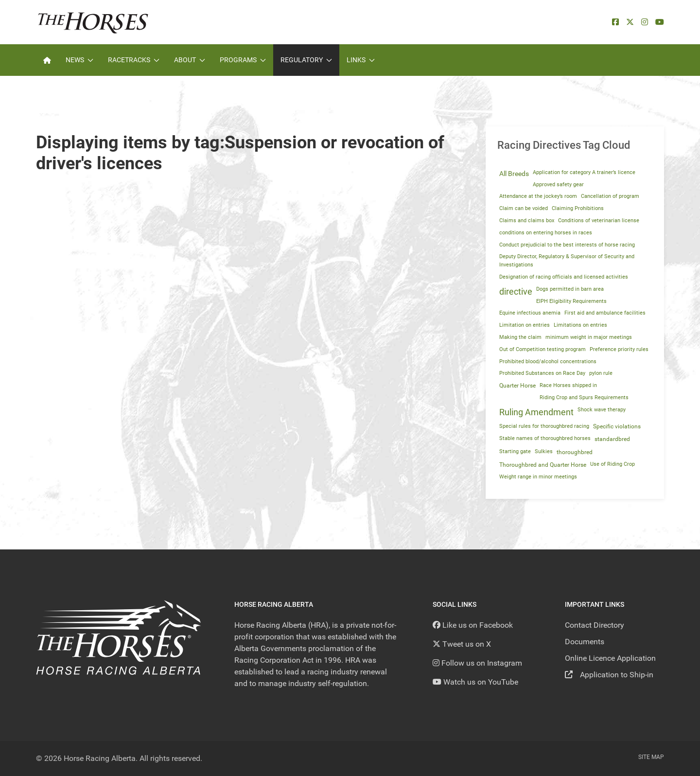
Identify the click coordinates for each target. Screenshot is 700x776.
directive (516, 292)
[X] (630, 22)
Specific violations (617, 426)
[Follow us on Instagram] (477, 663)
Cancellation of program (610, 196)
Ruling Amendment (536, 412)
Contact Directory (595, 625)
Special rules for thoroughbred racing (544, 426)
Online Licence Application (610, 658)
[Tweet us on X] (462, 644)
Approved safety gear (558, 185)
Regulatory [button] (306, 60)
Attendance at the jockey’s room (538, 196)
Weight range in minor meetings (538, 477)
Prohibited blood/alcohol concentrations (548, 362)
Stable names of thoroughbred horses (545, 438)
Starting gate (515, 451)
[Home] (47, 60)
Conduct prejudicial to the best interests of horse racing (567, 245)
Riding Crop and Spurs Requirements (584, 397)
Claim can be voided (524, 208)
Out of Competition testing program (542, 349)
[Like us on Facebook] (473, 625)
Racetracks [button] (134, 60)
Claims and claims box (527, 220)
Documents (585, 642)
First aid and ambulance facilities (605, 313)
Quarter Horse (517, 386)
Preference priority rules (619, 349)
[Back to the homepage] (93, 22)
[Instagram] (645, 22)
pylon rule (601, 373)
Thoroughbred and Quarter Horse (543, 465)
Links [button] (361, 60)
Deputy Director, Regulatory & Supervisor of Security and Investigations (567, 261)
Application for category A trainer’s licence (584, 172)
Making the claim (520, 337)
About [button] (190, 60)
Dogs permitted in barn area (570, 289)
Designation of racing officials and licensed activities (564, 277)
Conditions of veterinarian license (599, 220)
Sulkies (544, 451)
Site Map (651, 757)
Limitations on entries (580, 325)
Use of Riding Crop (612, 464)
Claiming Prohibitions (578, 208)
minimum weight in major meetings (589, 337)
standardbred (612, 439)
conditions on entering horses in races (546, 233)
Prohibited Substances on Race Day (542, 373)
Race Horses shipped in (568, 385)
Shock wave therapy (602, 410)
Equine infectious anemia (530, 313)
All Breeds (514, 174)
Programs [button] (243, 60)
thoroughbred (575, 452)
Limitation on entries (525, 325)
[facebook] (615, 22)
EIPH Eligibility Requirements (571, 301)
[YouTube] (660, 22)
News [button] (79, 60)
